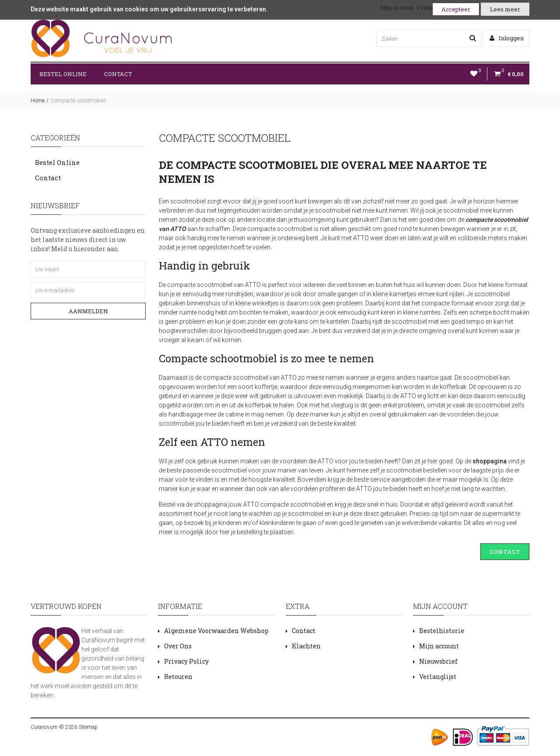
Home (38, 100)
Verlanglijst (438, 677)
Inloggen (507, 38)
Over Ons (178, 646)
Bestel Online (63, 74)
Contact (118, 74)
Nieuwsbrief (438, 661)
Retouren (178, 677)
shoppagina (490, 461)
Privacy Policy (186, 661)
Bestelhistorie (442, 631)
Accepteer (456, 9)
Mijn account (439, 646)
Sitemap (87, 727)
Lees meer (505, 9)
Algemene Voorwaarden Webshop (216, 631)
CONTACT (505, 552)
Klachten (306, 646)
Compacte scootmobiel (78, 100)
